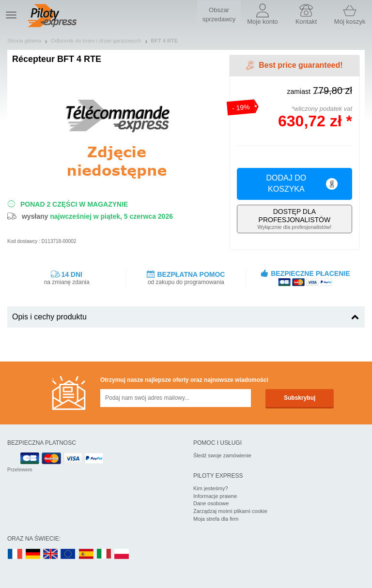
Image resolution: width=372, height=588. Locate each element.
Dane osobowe (211, 503)
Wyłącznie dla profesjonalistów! (294, 219)
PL (122, 554)
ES (86, 554)
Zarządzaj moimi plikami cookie (230, 511)
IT (104, 554)
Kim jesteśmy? (211, 488)
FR (15, 554)
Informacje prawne (215, 496)
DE (33, 554)
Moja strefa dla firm (216, 519)
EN (68, 554)
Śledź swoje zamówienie (222, 455)
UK (51, 554)
